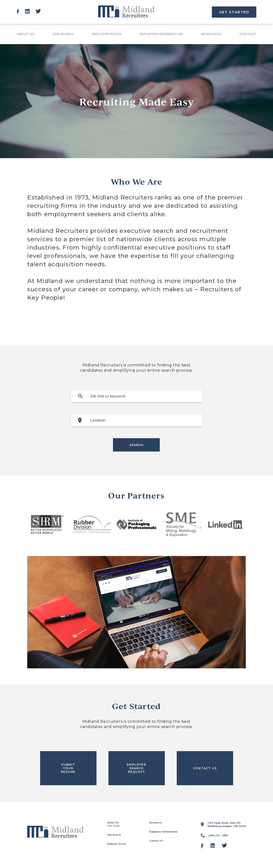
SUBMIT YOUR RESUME (68, 768)
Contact (248, 34)
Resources (211, 34)
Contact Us (156, 841)
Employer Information (161, 34)
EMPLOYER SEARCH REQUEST (136, 768)
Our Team (113, 826)
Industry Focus (107, 34)
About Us (26, 34)
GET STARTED (234, 12)
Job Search (63, 34)
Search (136, 445)
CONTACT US (205, 768)
